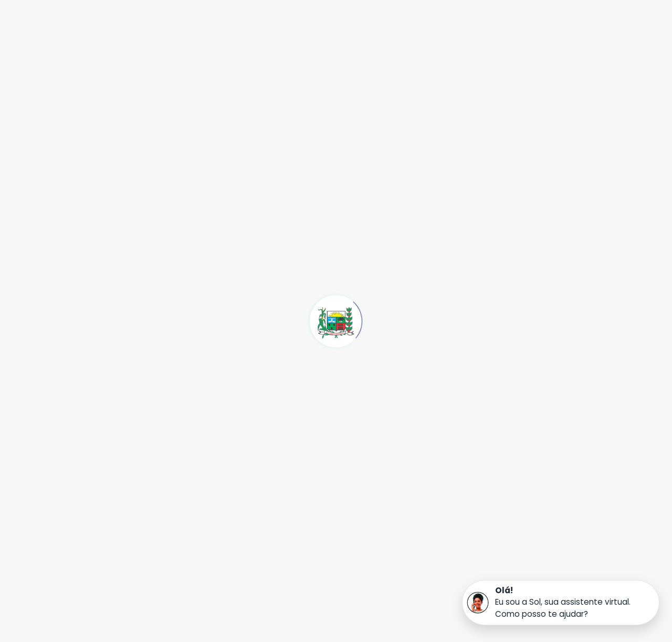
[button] (561, 603)
